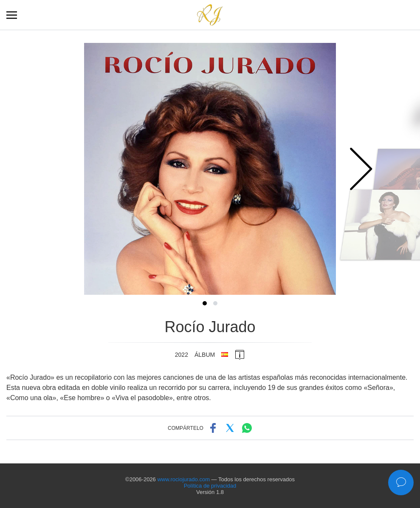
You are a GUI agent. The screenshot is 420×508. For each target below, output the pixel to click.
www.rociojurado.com (183, 479)
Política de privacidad (210, 486)
